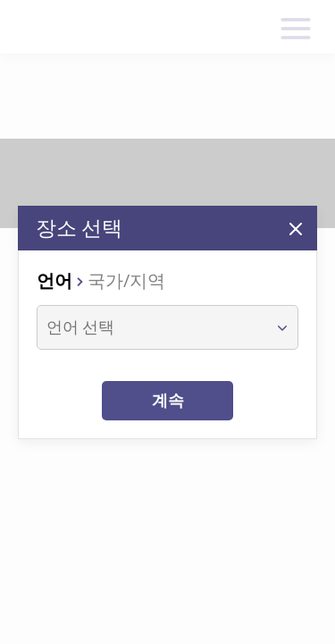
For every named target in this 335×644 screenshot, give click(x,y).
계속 (168, 400)
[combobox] (151, 327)
